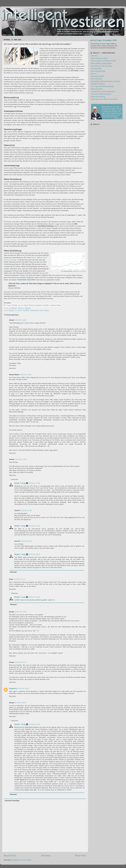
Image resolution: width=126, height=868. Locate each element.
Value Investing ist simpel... (100, 58)
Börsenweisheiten (97, 79)
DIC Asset (18, 310)
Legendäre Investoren (98, 84)
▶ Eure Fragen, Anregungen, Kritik (104, 40)
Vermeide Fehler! (96, 68)
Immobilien (26, 310)
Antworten (12, 368)
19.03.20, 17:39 (21, 612)
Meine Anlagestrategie (98, 71)
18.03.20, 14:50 (26, 375)
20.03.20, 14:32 (23, 688)
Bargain (11, 310)
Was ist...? (94, 74)
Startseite (45, 855)
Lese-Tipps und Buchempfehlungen (102, 86)
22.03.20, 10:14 (34, 724)
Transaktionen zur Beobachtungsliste (103, 91)
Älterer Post (80, 855)
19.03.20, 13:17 (19, 579)
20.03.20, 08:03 (26, 541)
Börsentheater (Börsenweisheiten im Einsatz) (105, 81)
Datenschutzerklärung (98, 97)
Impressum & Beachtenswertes (101, 94)
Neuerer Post (10, 855)
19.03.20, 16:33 (34, 526)
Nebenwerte (34, 310)
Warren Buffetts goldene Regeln (101, 63)
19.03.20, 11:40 (21, 459)
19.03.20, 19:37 (21, 662)
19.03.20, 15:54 (26, 510)
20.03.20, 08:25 (34, 554)
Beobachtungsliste (97, 89)
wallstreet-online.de (79, 271)
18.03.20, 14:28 (21, 320)
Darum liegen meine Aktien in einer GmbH (104, 99)
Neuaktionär (13, 688)
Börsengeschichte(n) (97, 76)
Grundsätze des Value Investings (101, 66)
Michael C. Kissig (20, 483)
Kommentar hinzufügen (12, 801)
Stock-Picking (44, 310)
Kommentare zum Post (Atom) (21, 860)
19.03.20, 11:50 (34, 483)
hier (54, 600)
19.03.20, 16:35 (34, 597)
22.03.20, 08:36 (21, 703)
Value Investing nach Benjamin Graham (103, 61)
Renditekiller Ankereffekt (26, 280)
